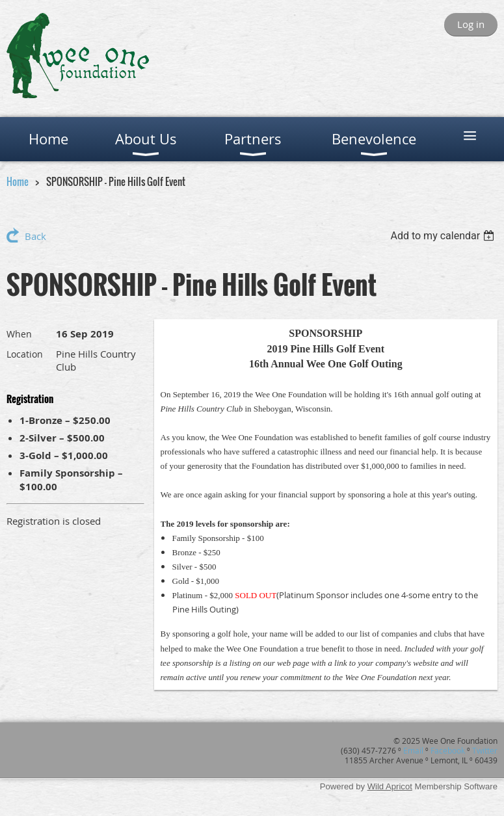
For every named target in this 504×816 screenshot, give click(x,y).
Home (18, 181)
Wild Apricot (390, 786)
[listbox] (444, 236)
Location (25, 354)
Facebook (448, 750)
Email (413, 750)
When (19, 334)
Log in (471, 24)
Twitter (485, 750)
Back (35, 236)
